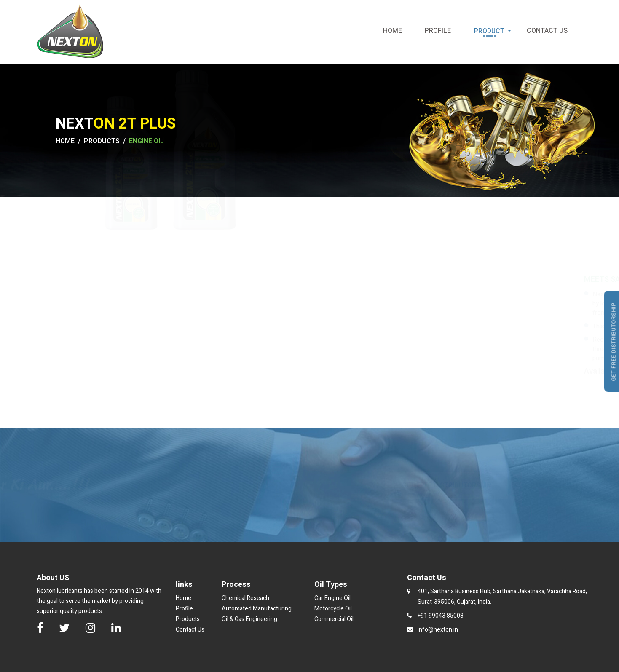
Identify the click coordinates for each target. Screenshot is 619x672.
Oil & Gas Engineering (249, 619)
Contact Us (545, 31)
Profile (436, 31)
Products (188, 619)
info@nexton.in (438, 630)
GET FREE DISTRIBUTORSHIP (447, 485)
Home (391, 31)
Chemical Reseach (245, 598)
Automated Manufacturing (257, 609)
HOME (65, 141)
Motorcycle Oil (333, 609)
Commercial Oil (334, 619)
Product (494, 31)
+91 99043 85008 (441, 616)
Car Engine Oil (332, 598)
